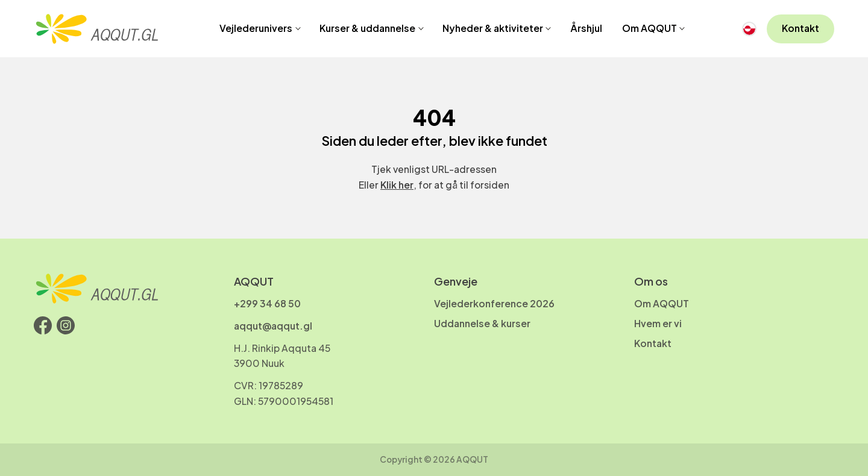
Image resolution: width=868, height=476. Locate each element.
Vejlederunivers (256, 28)
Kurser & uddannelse (367, 28)
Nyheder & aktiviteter (493, 28)
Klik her (397, 185)
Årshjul (586, 28)
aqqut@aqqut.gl (273, 326)
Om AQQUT (649, 28)
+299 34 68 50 (267, 304)
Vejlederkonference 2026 (494, 304)
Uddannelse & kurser (482, 324)
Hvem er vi (658, 324)
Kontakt (800, 28)
